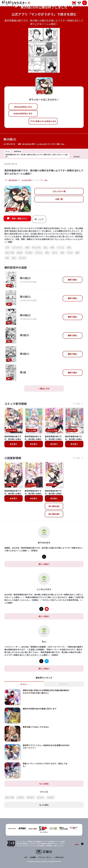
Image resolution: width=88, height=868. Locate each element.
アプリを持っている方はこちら (43, 121)
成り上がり (36, 247)
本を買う (14, 444)
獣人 (14, 258)
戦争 (77, 253)
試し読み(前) (54, 506)
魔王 (47, 253)
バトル (70, 253)
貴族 (52, 247)
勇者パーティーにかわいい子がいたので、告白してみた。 (45, 765)
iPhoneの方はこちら (23, 107)
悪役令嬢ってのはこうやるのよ (36, 727)
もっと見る (44, 784)
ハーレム (61, 247)
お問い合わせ (59, 857)
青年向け (30, 797)
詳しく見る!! (44, 564)
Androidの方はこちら (23, 113)
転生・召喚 (10, 253)
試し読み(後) (54, 514)
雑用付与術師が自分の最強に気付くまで (40, 709)
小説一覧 (59, 199)
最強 (27, 247)
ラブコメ (39, 253)
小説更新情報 (13, 458)
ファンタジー (17, 247)
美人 (46, 247)
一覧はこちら (44, 389)
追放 (62, 253)
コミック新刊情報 (16, 404)
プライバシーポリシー (45, 857)
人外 (7, 247)
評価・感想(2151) (19, 218)
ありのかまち (27, 144)
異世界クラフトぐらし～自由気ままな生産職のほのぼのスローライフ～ (46, 746)
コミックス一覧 (59, 191)
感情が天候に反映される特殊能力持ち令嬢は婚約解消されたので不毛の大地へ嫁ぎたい (46, 692)
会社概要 (33, 857)
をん (63, 144)
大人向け (29, 253)
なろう (55, 253)
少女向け (50, 797)
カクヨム (22, 258)
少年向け (20, 797)
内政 (69, 247)
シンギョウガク (42, 144)
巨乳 (7, 258)
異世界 (20, 253)
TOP (26, 857)
